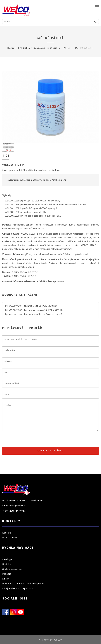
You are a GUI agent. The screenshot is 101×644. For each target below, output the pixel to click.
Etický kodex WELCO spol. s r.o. (18, 588)
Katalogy (7, 559)
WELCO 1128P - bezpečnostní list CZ (27, 314)
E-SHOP (6, 579)
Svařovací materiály (47, 48)
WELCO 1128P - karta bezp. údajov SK (28, 310)
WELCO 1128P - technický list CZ (25, 306)
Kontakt (7, 533)
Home (11, 48)
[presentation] (25, 440)
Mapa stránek (10, 538)
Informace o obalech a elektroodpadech (24, 584)
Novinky (6, 564)
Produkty (24, 48)
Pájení (68, 48)
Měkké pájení (50, 38)
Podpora (7, 574)
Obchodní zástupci (12, 569)
